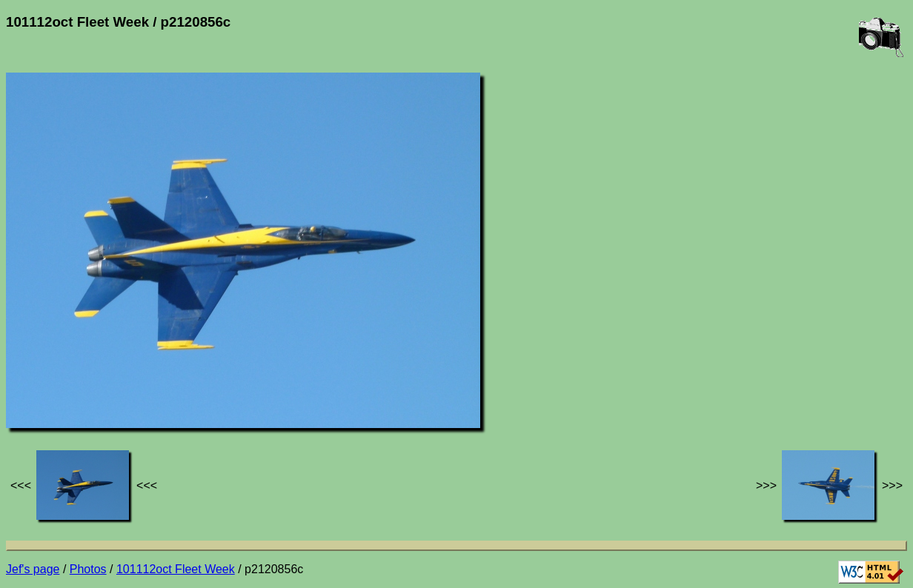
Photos (88, 569)
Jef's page (33, 569)
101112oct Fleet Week (176, 569)
